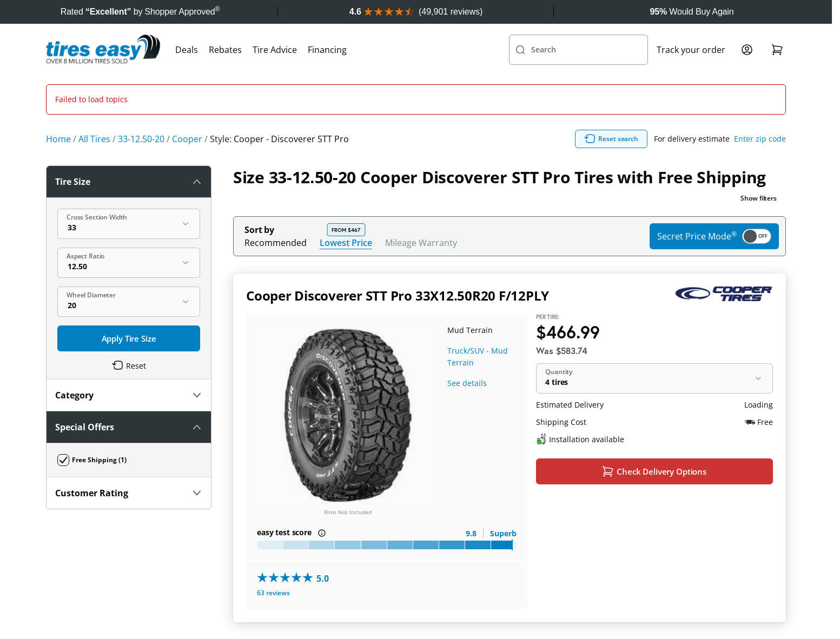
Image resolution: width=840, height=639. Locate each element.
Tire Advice (275, 50)
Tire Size (129, 134)
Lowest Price (346, 195)
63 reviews (273, 545)
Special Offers (129, 380)
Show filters (759, 151)
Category (129, 348)
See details (467, 335)
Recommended (276, 195)
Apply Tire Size (129, 291)
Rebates (225, 50)
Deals (187, 50)
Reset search (611, 91)
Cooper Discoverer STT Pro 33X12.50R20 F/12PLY (398, 248)
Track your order (691, 50)
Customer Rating (129, 445)
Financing (327, 50)
